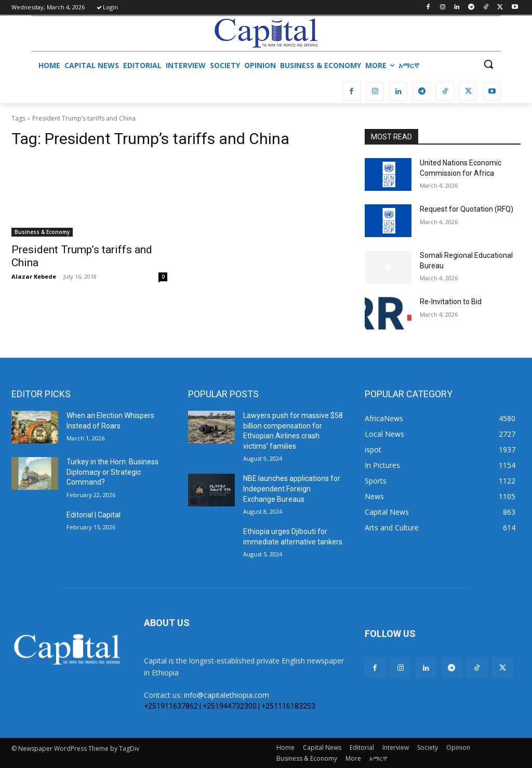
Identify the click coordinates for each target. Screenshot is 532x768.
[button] (488, 64)
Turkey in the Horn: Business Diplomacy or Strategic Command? (112, 472)
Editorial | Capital (94, 515)
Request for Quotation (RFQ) (467, 209)
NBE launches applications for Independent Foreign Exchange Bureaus (292, 489)
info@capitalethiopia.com (227, 695)
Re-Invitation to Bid (451, 302)
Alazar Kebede (34, 276)
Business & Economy (42, 232)
